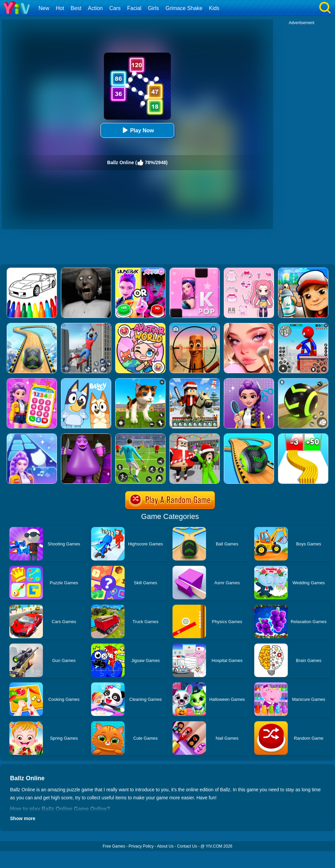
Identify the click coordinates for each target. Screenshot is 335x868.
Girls (154, 8)
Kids (214, 8)
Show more (23, 818)
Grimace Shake (184, 8)
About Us (165, 846)
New (44, 8)
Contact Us (187, 846)
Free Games (114, 846)
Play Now (137, 130)
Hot (60, 8)
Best (76, 8)
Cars (115, 8)
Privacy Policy (141, 846)
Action (95, 8)
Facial (134, 8)
